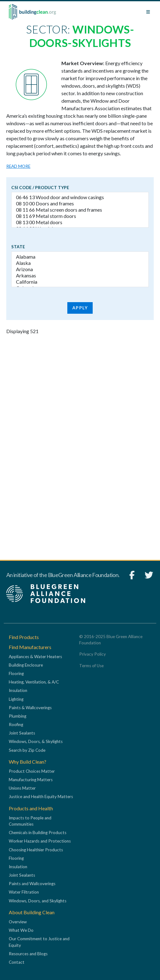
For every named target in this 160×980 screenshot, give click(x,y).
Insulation (18, 690)
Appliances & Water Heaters (35, 657)
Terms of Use (91, 666)
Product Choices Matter (32, 771)
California (80, 282)
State (18, 247)
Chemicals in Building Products (38, 833)
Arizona (80, 269)
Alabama (80, 257)
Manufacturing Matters (31, 780)
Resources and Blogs (28, 954)
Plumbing (18, 716)
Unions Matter (22, 788)
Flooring (16, 673)
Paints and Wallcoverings (32, 884)
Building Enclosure (26, 665)
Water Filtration (24, 892)
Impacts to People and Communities (30, 821)
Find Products (24, 637)
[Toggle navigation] (148, 12)
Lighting (16, 699)
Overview (18, 922)
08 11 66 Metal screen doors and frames (80, 210)
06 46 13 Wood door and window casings (80, 197)
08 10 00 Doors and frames (80, 204)
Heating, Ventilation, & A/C (34, 682)
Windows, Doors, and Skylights (38, 901)
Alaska (80, 263)
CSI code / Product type (40, 188)
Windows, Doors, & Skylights (36, 741)
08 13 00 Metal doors (80, 222)
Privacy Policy (93, 654)
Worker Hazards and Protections (40, 841)
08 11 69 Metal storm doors (80, 216)
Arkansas (80, 276)
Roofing (16, 725)
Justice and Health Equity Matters (41, 797)
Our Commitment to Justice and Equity (39, 942)
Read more (18, 166)
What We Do (21, 930)
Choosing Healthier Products (36, 850)
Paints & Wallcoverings (30, 708)
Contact (17, 962)
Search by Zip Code (27, 750)
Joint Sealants (22, 733)
